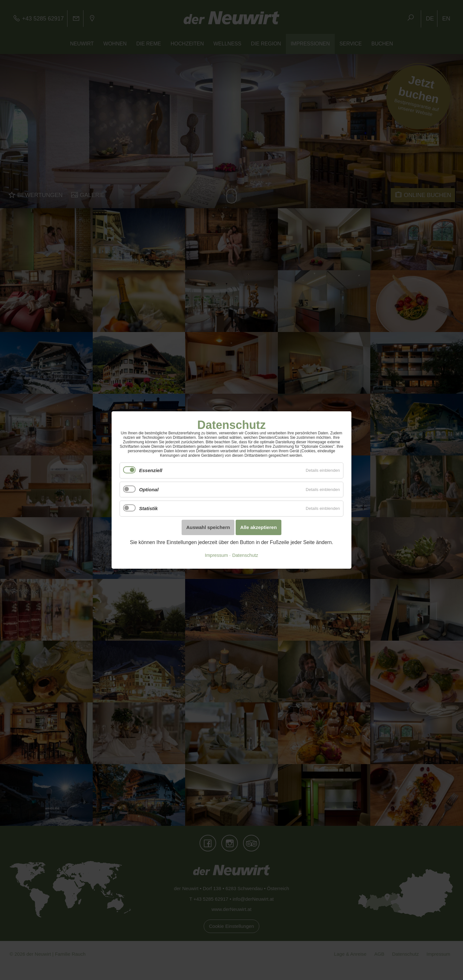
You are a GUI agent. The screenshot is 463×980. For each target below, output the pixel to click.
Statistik (148, 508)
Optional (149, 490)
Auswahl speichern (208, 527)
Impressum (216, 555)
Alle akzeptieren (258, 527)
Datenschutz (245, 555)
